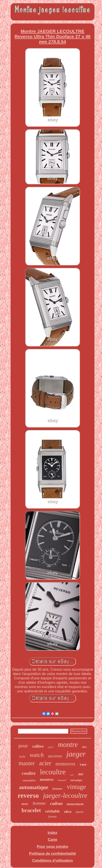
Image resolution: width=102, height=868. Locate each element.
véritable (53, 811)
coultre (29, 773)
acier (45, 763)
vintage (76, 787)
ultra (68, 812)
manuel (62, 780)
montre (68, 745)
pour (23, 746)
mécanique (76, 780)
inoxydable (29, 781)
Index (53, 833)
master (27, 763)
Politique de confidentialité (53, 854)
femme (52, 816)
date (84, 747)
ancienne (55, 756)
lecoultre (53, 772)
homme (39, 803)
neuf (51, 747)
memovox (65, 764)
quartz (80, 812)
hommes (57, 789)
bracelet (31, 810)
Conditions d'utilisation (53, 861)
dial (80, 774)
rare (83, 764)
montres (47, 779)
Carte (52, 840)
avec (25, 804)
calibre (38, 746)
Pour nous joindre (52, 847)
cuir (72, 775)
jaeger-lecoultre (65, 795)
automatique (34, 787)
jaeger (76, 754)
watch (37, 755)
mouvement (75, 804)
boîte (22, 757)
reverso (28, 796)
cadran (56, 803)
